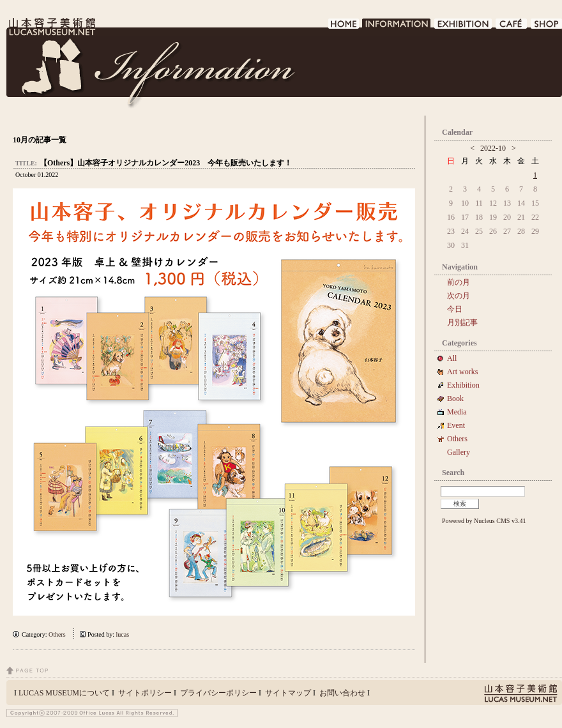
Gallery (459, 452)
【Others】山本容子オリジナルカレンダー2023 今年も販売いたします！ (166, 163)
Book (459, 398)
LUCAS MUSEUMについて (64, 693)
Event (456, 425)
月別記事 (462, 322)
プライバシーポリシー (218, 693)
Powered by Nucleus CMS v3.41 (484, 521)
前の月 (459, 282)
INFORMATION (397, 27)
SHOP (546, 27)
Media (461, 412)
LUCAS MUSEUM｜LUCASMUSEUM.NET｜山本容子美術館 (51, 27)
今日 (455, 309)
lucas (123, 634)
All (452, 358)
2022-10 (493, 148)
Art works (462, 372)
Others (57, 634)
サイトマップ (288, 693)
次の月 (459, 296)
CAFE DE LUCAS (512, 27)
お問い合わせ (342, 693)
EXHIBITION (464, 27)
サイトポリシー (145, 693)
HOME (344, 27)
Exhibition (463, 385)
